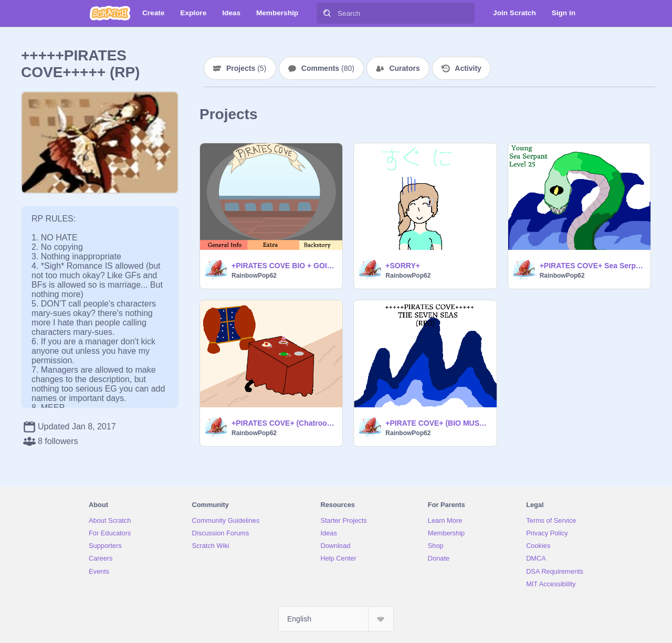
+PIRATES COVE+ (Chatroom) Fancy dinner (284, 423)
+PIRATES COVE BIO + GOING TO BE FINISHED (284, 266)
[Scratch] (110, 13)
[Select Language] (336, 619)
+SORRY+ (403, 266)
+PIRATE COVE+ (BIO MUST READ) (438, 423)
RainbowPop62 (254, 276)
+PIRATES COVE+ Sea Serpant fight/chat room (592, 266)
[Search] (327, 13)
